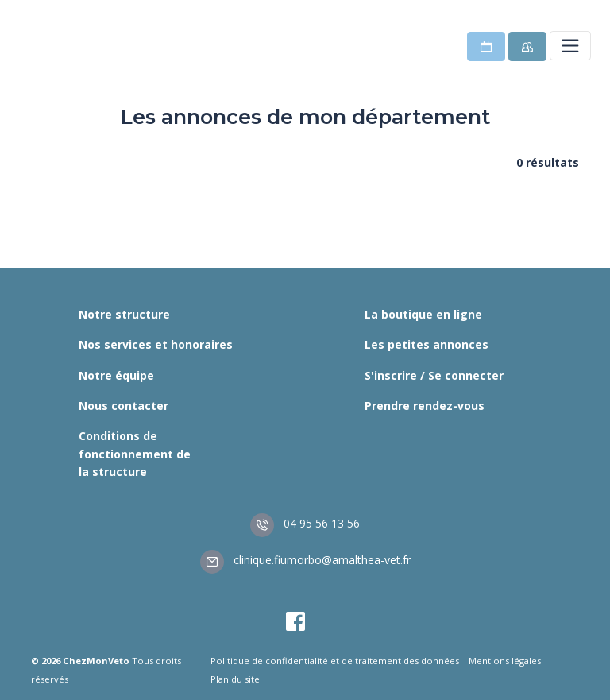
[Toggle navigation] (570, 45)
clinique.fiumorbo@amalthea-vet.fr (305, 560)
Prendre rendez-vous (425, 406)
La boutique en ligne (423, 314)
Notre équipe (116, 375)
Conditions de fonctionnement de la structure (135, 454)
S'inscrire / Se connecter (434, 375)
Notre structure (124, 314)
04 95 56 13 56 (305, 523)
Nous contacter (124, 406)
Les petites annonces (427, 344)
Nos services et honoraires (156, 344)
